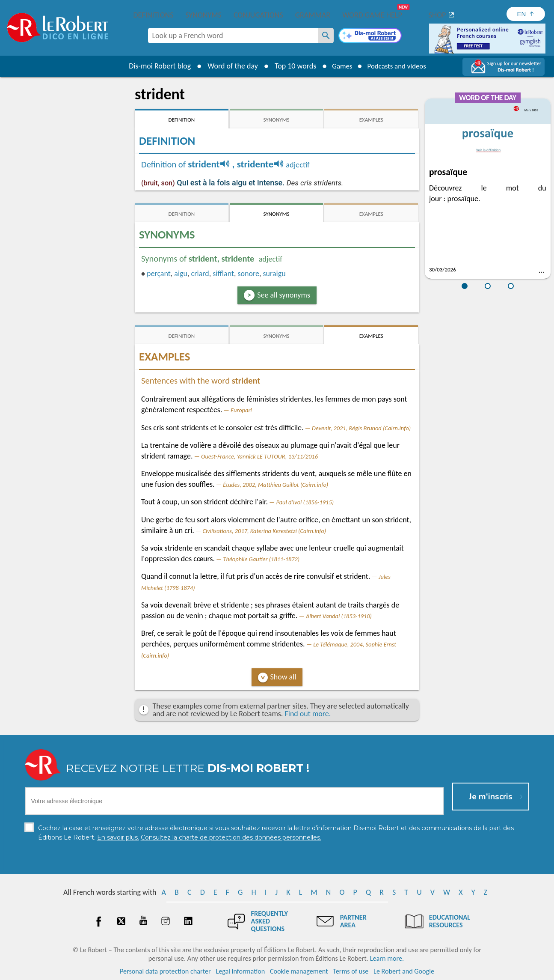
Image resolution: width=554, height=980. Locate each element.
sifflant (223, 274)
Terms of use (351, 971)
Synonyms (203, 15)
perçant (159, 274)
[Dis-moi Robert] (370, 36)
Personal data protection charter (165, 971)
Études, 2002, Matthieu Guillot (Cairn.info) (276, 485)
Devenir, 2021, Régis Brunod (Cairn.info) (361, 428)
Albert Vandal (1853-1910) (339, 616)
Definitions (154, 15)
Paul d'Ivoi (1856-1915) (305, 502)
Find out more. (308, 714)
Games (339, 66)
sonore (249, 274)
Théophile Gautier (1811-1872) (262, 559)
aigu (181, 274)
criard (200, 274)
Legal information (240, 971)
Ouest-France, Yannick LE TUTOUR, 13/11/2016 (259, 456)
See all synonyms (284, 295)
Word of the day (228, 66)
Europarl (241, 410)
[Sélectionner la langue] (526, 14)
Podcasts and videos (398, 66)
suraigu (274, 274)
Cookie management (299, 971)
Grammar (313, 15)
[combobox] (233, 36)
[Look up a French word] (326, 36)
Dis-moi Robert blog (156, 66)
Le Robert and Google (404, 971)
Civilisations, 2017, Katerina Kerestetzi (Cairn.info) (264, 531)
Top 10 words (291, 66)
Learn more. (387, 958)
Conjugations (258, 15)
